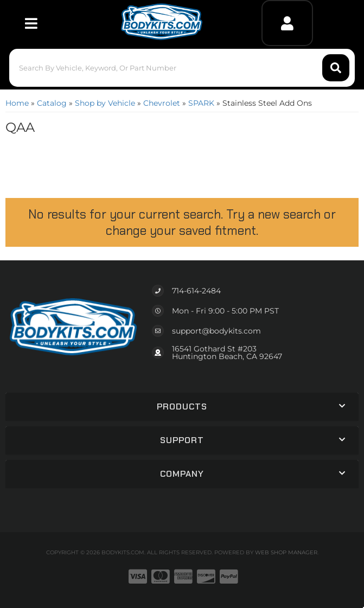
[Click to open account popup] (287, 23)
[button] (182, 68)
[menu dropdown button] (31, 23)
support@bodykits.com (216, 331)
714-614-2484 (196, 291)
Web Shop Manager (286, 552)
